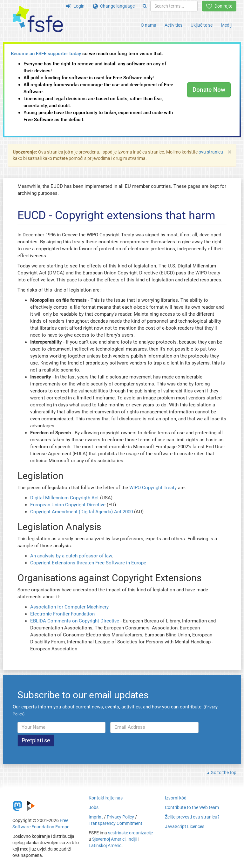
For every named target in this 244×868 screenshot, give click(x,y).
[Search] (145, 6)
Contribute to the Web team (192, 807)
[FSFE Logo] (38, 20)
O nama (149, 25)
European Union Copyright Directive (68, 505)
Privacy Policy (120, 817)
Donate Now (209, 90)
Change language (114, 6)
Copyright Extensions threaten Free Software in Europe (88, 563)
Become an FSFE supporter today (46, 54)
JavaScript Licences (185, 826)
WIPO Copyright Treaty (153, 488)
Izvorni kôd (176, 798)
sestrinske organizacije (130, 833)
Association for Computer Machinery (69, 607)
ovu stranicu (211, 152)
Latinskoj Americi (105, 845)
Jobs (94, 807)
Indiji (132, 839)
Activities (173, 25)
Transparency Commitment (115, 823)
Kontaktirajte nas (106, 798)
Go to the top (224, 773)
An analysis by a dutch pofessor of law (71, 556)
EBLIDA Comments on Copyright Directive (75, 621)
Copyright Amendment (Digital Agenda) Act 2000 (81, 512)
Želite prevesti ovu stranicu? (192, 817)
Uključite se (202, 25)
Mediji (227, 25)
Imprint (96, 817)
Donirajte (219, 6)
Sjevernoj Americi (109, 839)
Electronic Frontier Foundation (62, 614)
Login (75, 6)
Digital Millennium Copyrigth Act (64, 498)
